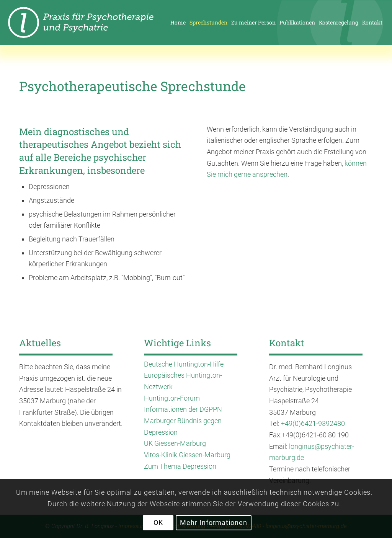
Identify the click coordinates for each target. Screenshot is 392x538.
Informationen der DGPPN (183, 409)
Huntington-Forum (172, 398)
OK (158, 523)
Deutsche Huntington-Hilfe (184, 364)
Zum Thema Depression (180, 466)
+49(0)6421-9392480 (313, 423)
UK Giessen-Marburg (175, 443)
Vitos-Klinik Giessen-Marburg (187, 455)
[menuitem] (178, 23)
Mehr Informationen (213, 523)
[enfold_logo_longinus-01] (94, 23)
